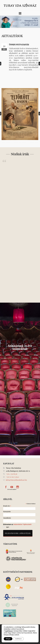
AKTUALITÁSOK (12, 36)
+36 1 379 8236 (12, 474)
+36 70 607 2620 (12, 477)
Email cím (7, 506)
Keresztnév (7, 512)
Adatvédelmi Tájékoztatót (22, 524)
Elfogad (8, 639)
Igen (8, 527)
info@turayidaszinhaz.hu (16, 480)
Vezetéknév (7, 518)
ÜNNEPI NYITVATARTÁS (19, 45)
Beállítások (18, 639)
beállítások (9, 631)
